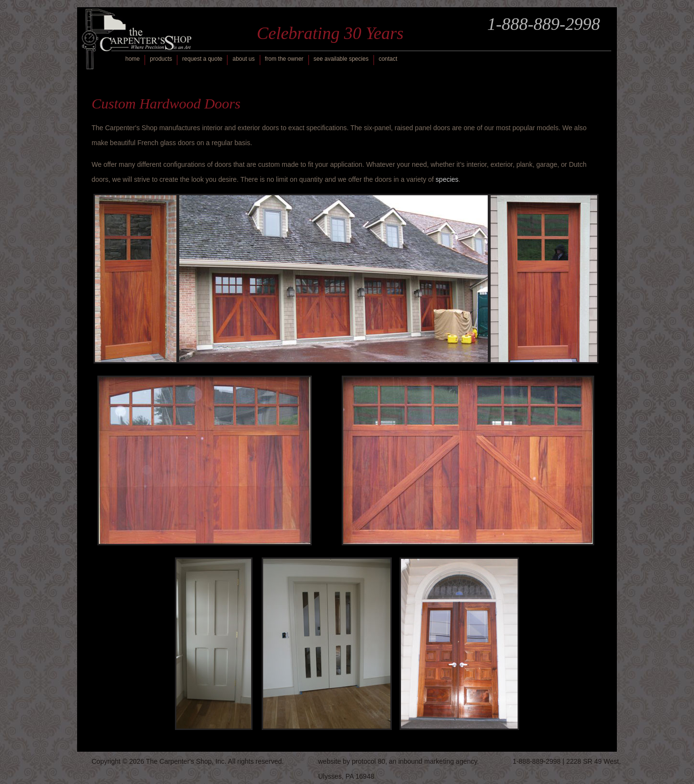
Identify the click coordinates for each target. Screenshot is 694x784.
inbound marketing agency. (439, 761)
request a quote (202, 59)
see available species (341, 59)
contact (388, 59)
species (447, 179)
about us (243, 59)
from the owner (284, 59)
